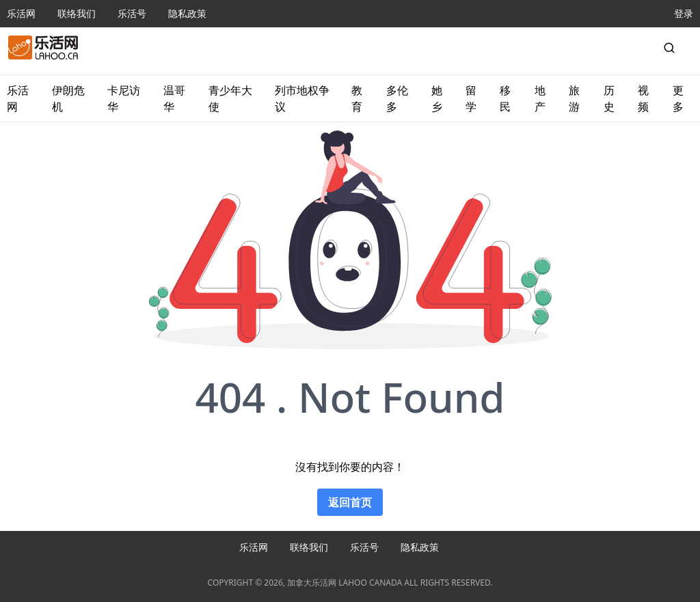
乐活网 (21, 13)
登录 (684, 13)
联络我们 (77, 13)
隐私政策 (187, 13)
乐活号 (132, 13)
